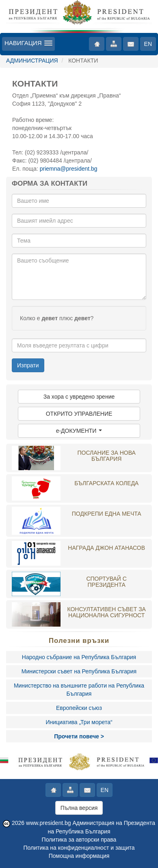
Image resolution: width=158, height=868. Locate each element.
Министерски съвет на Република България (79, 671)
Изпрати (28, 365)
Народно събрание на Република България (79, 657)
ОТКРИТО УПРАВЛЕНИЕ (79, 414)
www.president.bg (49, 823)
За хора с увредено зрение (79, 397)
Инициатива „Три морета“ (79, 722)
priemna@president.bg (69, 169)
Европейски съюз (79, 708)
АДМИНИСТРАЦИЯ (32, 61)
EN (148, 44)
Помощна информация (79, 856)
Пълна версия (79, 808)
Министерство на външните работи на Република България (79, 690)
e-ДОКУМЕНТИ (79, 431)
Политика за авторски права (79, 840)
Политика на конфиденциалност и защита (79, 848)
